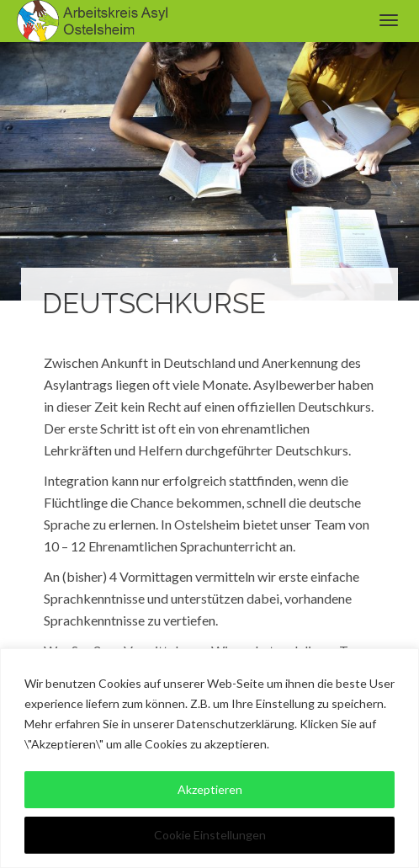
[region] (209, 758)
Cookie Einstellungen (210, 835)
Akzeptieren (210, 789)
